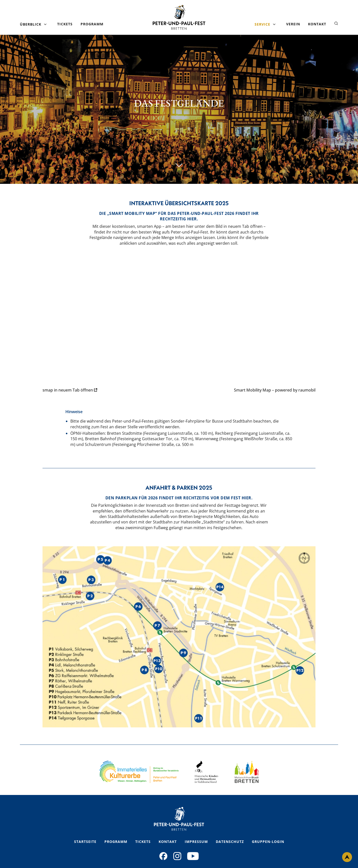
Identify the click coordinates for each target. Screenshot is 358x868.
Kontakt (317, 24)
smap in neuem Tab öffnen (70, 390)
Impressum (196, 842)
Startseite (85, 842)
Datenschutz (230, 842)
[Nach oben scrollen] (347, 857)
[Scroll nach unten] (179, 166)
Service (262, 24)
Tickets (65, 24)
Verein (293, 24)
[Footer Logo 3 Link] (247, 772)
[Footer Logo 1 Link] (139, 772)
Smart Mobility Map (252, 390)
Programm (92, 24)
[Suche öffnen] (336, 24)
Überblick (31, 24)
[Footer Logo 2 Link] (207, 772)
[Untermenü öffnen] (45, 24)
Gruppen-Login (268, 842)
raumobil (307, 390)
